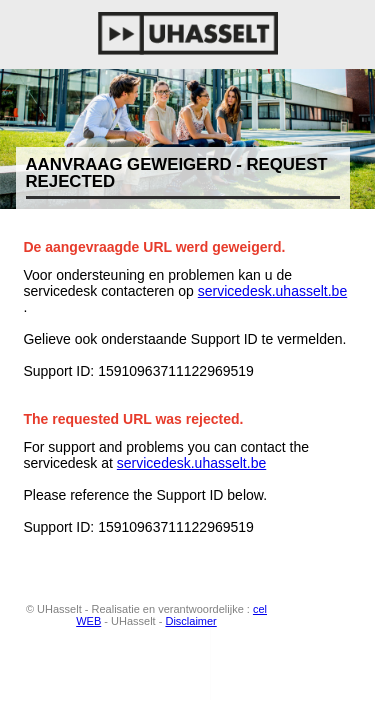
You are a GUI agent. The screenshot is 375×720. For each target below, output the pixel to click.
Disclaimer (190, 621)
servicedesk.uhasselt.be (272, 291)
